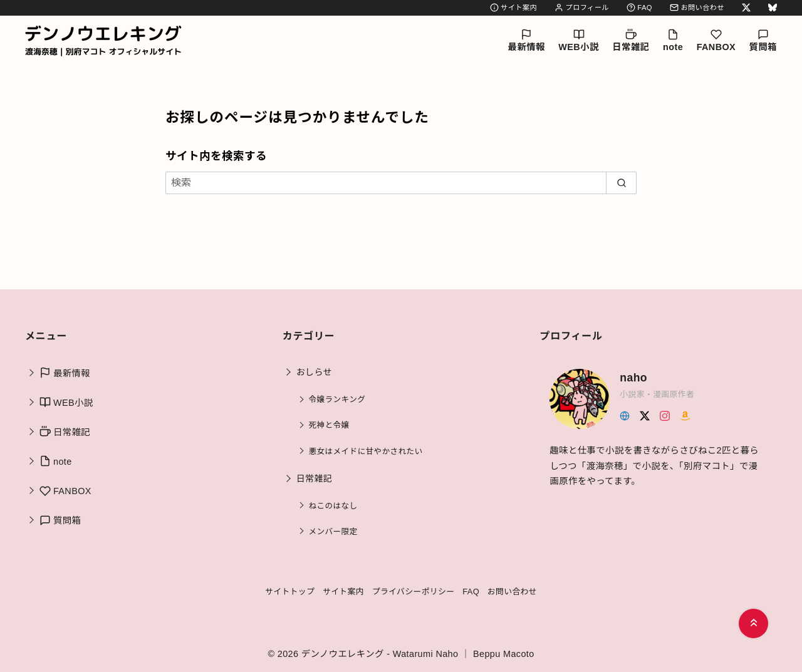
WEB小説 (578, 40)
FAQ (639, 8)
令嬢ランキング (337, 400)
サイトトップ (290, 592)
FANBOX (716, 40)
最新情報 (527, 40)
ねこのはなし (333, 506)
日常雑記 (631, 40)
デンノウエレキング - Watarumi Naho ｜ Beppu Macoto (418, 654)
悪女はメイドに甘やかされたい (366, 452)
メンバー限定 (333, 532)
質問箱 (763, 40)
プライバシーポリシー (414, 592)
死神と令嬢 (329, 425)
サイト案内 (513, 8)
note (673, 40)
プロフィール (582, 8)
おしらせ (314, 372)
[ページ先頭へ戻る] (753, 623)
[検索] (401, 183)
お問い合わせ (697, 8)
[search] (621, 183)
